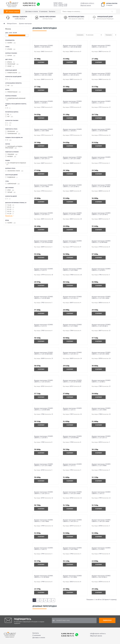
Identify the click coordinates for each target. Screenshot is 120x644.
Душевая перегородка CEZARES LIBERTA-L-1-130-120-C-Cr (44, 493)
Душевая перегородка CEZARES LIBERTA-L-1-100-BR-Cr (44, 102)
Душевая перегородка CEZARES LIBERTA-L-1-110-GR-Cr (101, 269)
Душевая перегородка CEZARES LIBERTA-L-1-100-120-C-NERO (44, 74)
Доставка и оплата (32, 11)
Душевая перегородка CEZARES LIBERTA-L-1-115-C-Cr (44, 325)
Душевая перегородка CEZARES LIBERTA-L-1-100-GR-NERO (101, 130)
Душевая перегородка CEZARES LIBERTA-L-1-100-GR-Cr (72, 130)
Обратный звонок (86, 5)
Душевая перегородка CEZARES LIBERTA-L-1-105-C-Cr (101, 158)
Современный (13, 184)
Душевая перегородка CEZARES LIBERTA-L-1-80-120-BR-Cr (101, 576)
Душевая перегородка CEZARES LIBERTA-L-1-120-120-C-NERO (101, 353)
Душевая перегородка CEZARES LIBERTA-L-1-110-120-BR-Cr (72, 186)
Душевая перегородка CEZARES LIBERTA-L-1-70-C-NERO (72, 576)
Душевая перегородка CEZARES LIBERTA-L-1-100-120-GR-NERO (101, 74)
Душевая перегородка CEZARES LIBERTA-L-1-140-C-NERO (72, 549)
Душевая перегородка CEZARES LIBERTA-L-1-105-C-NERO (44, 186)
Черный (11, 192)
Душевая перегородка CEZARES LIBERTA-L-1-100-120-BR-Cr (44, 46)
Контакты (52, 11)
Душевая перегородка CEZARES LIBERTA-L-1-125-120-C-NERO (44, 465)
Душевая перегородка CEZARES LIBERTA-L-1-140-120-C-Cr (72, 521)
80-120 (10, 207)
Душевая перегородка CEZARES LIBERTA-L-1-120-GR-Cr (44, 437)
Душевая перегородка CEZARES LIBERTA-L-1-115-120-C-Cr (72, 297)
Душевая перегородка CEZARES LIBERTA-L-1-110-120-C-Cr (44, 214)
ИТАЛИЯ (10, 49)
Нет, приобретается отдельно (16, 164)
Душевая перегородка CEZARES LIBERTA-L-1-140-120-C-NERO (101, 521)
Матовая (11, 157)
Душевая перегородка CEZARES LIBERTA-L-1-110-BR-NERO (101, 242)
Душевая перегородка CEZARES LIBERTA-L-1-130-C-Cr (101, 493)
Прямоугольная (13, 92)
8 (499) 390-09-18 (29, 3)
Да (8, 114)
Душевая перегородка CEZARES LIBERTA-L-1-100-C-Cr (101, 102)
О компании (43, 11)
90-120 (10, 212)
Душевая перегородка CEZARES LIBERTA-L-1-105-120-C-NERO (72, 158)
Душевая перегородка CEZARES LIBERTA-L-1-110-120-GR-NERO (44, 242)
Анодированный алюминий (15, 99)
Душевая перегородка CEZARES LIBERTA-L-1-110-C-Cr (44, 269)
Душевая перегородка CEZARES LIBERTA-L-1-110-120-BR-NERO (101, 186)
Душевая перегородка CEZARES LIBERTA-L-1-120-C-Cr (72, 409)
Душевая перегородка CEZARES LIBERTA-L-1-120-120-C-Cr (72, 353)
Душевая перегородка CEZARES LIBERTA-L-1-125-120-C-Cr (101, 437)
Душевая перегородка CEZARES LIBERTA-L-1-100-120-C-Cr (101, 46)
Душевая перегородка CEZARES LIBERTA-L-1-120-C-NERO (101, 409)
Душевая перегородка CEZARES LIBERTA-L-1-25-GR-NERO (44, 576)
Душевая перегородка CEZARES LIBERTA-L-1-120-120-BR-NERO (44, 353)
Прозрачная (12, 132)
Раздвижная (12, 177)
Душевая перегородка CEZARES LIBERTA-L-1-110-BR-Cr (72, 242)
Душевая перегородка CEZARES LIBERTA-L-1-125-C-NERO (101, 465)
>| (53, 600)
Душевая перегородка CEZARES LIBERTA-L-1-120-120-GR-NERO (72, 381)
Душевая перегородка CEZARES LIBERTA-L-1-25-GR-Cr (101, 549)
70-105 (10, 205)
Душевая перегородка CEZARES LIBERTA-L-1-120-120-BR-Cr (101, 325)
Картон (10, 56)
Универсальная (13, 73)
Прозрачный (12, 64)
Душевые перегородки (25, 24)
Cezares (11, 43)
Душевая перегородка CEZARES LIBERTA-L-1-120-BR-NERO (44, 409)
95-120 (10, 214)
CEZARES (11, 223)
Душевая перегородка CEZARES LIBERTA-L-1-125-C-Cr (72, 465)
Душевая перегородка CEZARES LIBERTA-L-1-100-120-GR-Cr (72, 74)
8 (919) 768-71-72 (29, 5)
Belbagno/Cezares (12, 24)
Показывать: (109, 35)
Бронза (10, 62)
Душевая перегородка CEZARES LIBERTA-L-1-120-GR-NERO (72, 437)
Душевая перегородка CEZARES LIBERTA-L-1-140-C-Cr (44, 549)
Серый (10, 66)
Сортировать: (80, 35)
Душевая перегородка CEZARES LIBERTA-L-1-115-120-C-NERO (101, 297)
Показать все (10, 216)
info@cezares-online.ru (87, 3)
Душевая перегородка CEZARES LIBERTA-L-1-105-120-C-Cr (44, 158)
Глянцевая (12, 154)
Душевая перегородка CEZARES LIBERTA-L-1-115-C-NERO (72, 325)
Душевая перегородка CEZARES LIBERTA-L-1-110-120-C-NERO (72, 214)
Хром (10, 190)
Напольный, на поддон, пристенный (14, 147)
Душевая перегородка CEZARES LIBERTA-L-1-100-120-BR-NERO (72, 46)
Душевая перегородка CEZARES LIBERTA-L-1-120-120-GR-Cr (44, 381)
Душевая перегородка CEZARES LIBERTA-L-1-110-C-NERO (72, 269)
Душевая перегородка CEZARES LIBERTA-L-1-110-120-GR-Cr (101, 214)
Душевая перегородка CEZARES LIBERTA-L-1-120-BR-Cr (101, 381)
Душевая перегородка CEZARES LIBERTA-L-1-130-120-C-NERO (72, 493)
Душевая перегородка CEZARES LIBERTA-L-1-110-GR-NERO (44, 297)
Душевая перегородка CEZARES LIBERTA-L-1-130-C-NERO (44, 521)
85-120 (10, 209)
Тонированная (13, 134)
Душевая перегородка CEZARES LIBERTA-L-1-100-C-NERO (44, 130)
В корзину (41, 62)
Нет (9, 86)
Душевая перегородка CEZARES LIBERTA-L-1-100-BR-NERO (72, 102)
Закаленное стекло (14, 171)
